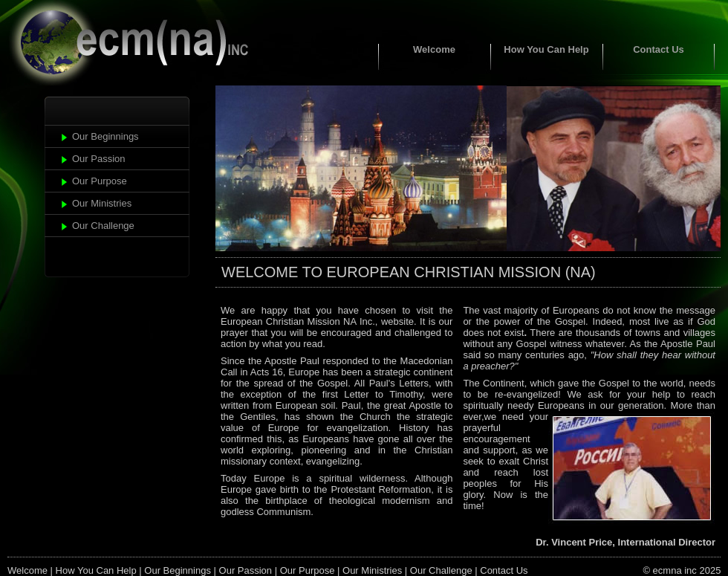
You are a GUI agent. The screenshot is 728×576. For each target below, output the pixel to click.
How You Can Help (546, 49)
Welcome (434, 49)
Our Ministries (102, 203)
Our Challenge (103, 226)
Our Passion (99, 159)
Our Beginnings (105, 136)
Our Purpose (100, 181)
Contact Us (659, 49)
